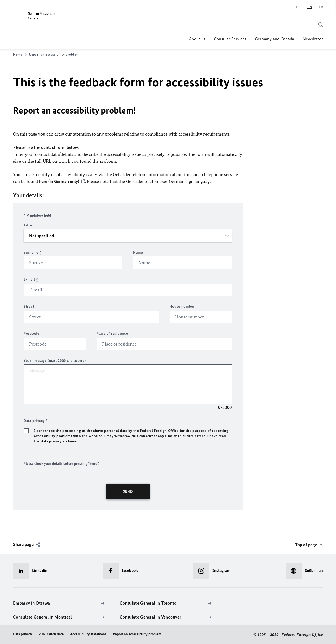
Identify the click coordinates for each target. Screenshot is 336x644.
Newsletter (313, 39)
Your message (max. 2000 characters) (55, 360)
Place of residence (112, 333)
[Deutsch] (298, 7)
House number (182, 306)
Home (20, 55)
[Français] (321, 7)
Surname (33, 252)
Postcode (31, 333)
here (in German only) (59, 181)
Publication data (51, 634)
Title (28, 225)
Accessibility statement (88, 634)
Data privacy (23, 634)
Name (138, 252)
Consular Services (230, 39)
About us (197, 39)
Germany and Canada (275, 39)
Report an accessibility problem (137, 634)
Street (29, 306)
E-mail (31, 279)
